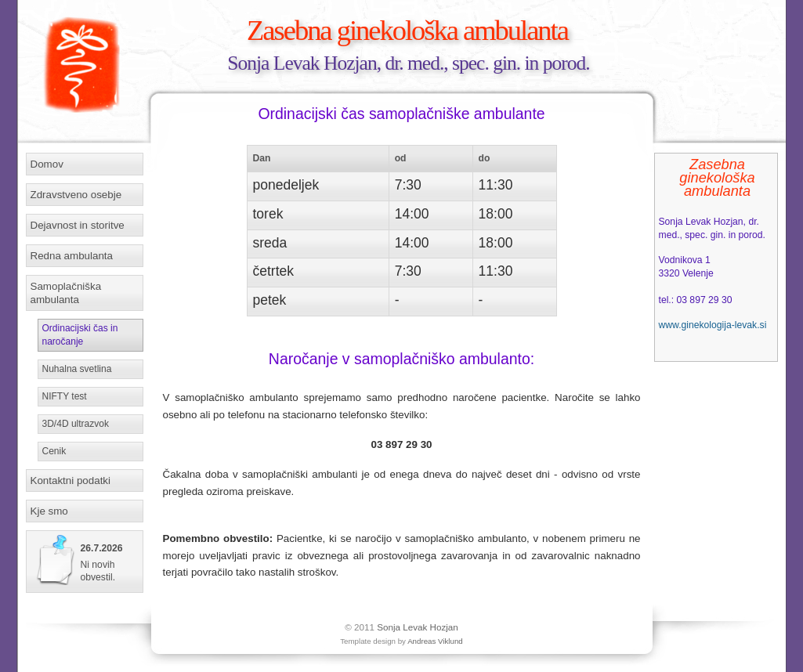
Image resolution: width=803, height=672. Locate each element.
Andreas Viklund (435, 641)
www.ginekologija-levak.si (713, 325)
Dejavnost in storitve (78, 225)
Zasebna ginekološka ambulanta (407, 30)
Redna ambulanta (72, 256)
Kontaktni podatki (71, 481)
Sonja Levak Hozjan (418, 627)
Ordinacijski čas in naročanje (80, 335)
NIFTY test (65, 396)
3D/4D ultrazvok (76, 424)
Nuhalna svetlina (77, 369)
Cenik (54, 451)
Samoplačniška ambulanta (66, 293)
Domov (47, 164)
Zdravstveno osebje (76, 195)
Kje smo (49, 511)
